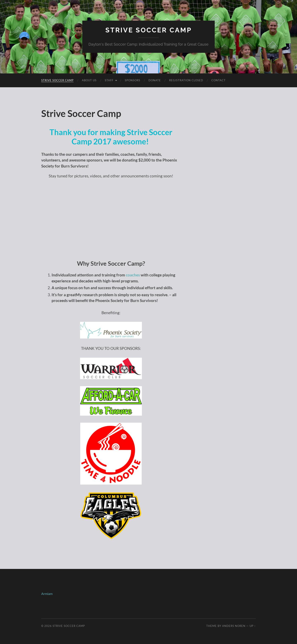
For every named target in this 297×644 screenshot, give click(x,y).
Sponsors (133, 80)
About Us (89, 80)
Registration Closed (186, 80)
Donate (155, 80)
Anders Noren (234, 626)
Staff (109, 80)
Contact (219, 80)
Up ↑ (253, 626)
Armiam (47, 594)
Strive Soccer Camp (149, 30)
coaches (133, 275)
